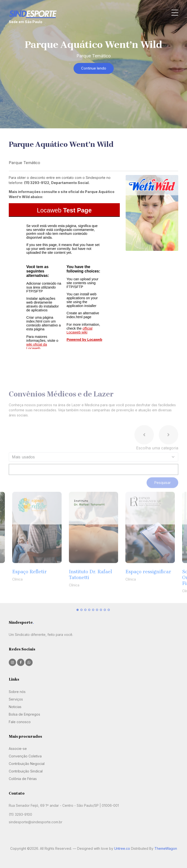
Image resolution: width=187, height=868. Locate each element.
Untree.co (122, 848)
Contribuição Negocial (27, 764)
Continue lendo (94, 68)
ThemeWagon (166, 848)
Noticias (15, 707)
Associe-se (18, 749)
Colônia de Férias (23, 779)
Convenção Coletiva (25, 756)
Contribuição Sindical (26, 771)
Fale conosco (20, 722)
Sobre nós (17, 692)
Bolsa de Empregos (24, 714)
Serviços (16, 699)
